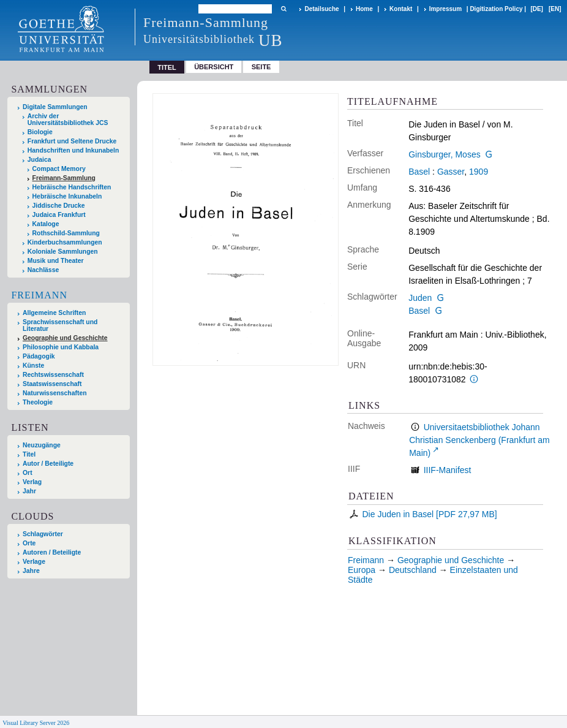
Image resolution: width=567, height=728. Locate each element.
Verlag (32, 482)
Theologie (38, 402)
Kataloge (46, 224)
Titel (29, 454)
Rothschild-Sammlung (66, 233)
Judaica (39, 160)
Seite (261, 67)
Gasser (451, 172)
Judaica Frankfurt (59, 215)
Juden (420, 298)
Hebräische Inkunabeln (67, 196)
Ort (28, 473)
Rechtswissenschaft (53, 375)
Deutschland (413, 570)
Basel (419, 172)
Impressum (445, 9)
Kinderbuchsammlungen (65, 242)
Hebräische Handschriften (72, 187)
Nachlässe (43, 270)
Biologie (40, 132)
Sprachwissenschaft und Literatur (60, 325)
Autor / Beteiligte (48, 464)
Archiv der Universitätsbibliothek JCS (68, 119)
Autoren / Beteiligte (52, 552)
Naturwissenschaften (55, 393)
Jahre (31, 571)
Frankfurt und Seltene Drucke (72, 141)
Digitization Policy (496, 9)
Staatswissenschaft (52, 384)
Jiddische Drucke (59, 206)
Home (364, 9)
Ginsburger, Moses (445, 154)
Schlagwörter (43, 534)
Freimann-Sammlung (64, 178)
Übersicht (214, 67)
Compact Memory (59, 169)
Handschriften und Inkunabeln (73, 150)
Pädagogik (39, 356)
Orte (29, 543)
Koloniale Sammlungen (63, 252)
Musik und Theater (56, 261)
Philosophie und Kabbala (61, 347)
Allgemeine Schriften (54, 313)
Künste (33, 366)
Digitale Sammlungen (55, 107)
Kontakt (401, 9)
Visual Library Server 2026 (36, 723)
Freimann (39, 295)
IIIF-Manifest (448, 470)
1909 (479, 172)
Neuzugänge (42, 445)
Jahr (29, 491)
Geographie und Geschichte (65, 338)
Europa (362, 570)
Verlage (34, 562)
